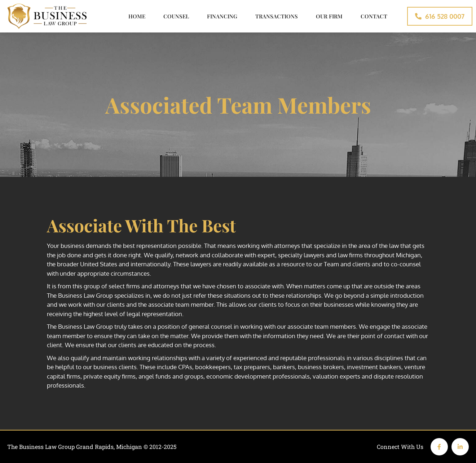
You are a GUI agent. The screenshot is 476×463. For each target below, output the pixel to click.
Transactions (277, 16)
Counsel (176, 16)
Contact (374, 16)
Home (137, 16)
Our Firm (329, 16)
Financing (222, 16)
